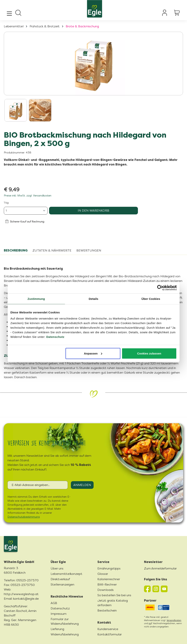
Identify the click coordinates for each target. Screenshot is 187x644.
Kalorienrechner (109, 579)
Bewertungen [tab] (89, 250)
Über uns (57, 568)
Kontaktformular (110, 634)
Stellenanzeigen (62, 584)
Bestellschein (107, 610)
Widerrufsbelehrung (65, 634)
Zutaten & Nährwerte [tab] (52, 250)
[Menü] (9, 12)
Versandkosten (174, 620)
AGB (54, 603)
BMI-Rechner (107, 584)
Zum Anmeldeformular (160, 568)
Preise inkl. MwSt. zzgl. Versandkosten (28, 196)
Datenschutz (55, 337)
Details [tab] (94, 299)
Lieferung (57, 629)
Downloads (106, 590)
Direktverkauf (60, 579)
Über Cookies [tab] (151, 299)
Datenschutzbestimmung (24, 517)
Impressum (59, 614)
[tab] (16, 251)
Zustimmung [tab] (36, 299)
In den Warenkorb (93, 210)
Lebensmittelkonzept (66, 574)
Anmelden (82, 485)
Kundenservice (108, 629)
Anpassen (93, 353)
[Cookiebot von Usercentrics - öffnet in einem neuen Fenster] (160, 288)
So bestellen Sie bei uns (114, 595)
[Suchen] (18, 12)
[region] (93, 78)
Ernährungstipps (109, 568)
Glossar (103, 574)
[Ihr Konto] (165, 12)
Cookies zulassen (149, 353)
